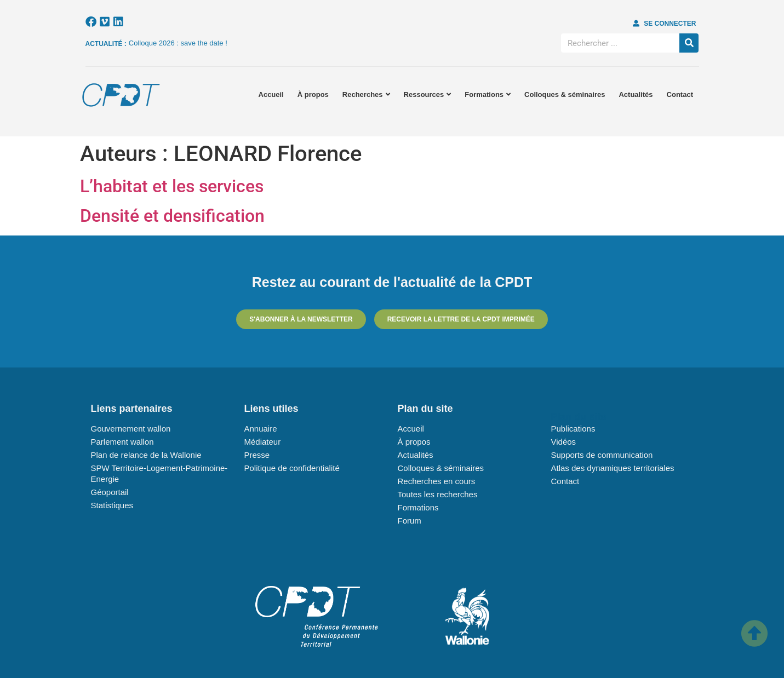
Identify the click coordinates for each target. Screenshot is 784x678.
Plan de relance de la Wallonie (146, 455)
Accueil (271, 94)
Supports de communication (602, 455)
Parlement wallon (122, 442)
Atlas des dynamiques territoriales (613, 468)
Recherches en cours (437, 481)
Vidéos (564, 442)
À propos (313, 94)
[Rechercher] (689, 43)
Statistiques (112, 505)
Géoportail (110, 492)
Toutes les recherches (438, 494)
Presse (257, 455)
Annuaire (261, 429)
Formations (488, 94)
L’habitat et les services (172, 186)
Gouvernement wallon (131, 429)
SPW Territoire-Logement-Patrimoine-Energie (159, 473)
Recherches (366, 94)
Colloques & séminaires (565, 94)
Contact (680, 94)
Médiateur (263, 442)
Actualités (636, 94)
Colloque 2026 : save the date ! (178, 43)
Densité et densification (172, 216)
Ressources (428, 94)
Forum (410, 521)
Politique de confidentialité (292, 468)
